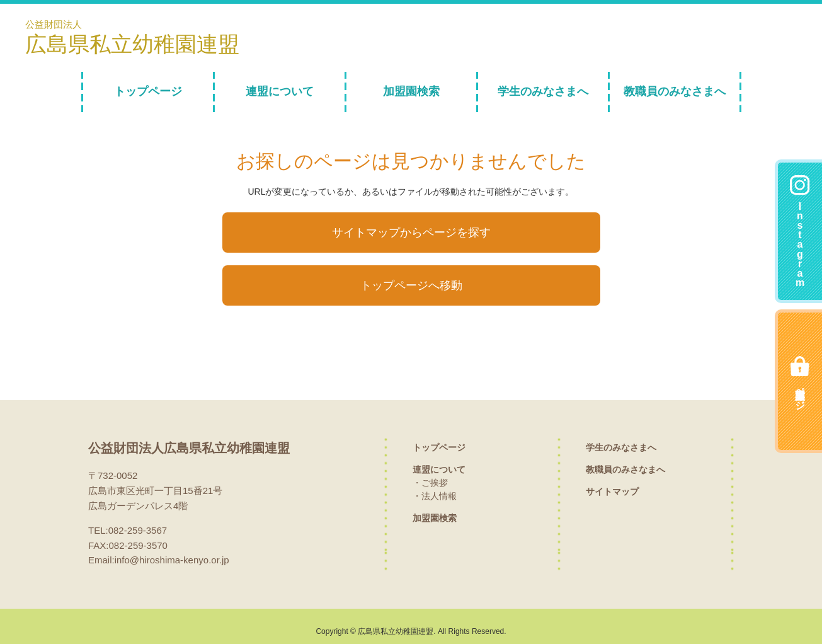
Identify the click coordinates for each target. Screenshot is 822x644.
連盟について (280, 91)
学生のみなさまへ (543, 91)
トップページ (148, 91)
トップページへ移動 (411, 277)
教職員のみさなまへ (625, 459)
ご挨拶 (435, 472)
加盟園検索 (411, 91)
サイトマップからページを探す (411, 230)
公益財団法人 (135, 37)
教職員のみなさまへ (675, 91)
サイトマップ (612, 481)
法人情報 (439, 485)
